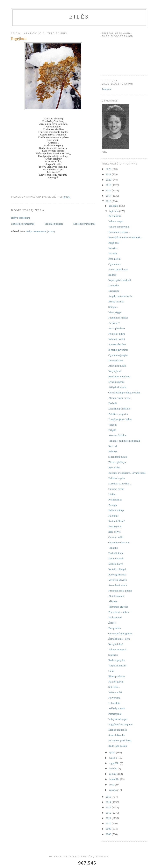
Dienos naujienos (117, 730)
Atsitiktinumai (116, 596)
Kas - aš (113, 446)
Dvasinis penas (116, 382)
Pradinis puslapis (54, 224)
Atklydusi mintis (117, 366)
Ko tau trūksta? (116, 521)
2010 (109, 823)
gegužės (114, 774)
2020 (109, 180)
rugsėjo (113, 758)
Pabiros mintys (116, 510)
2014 (109, 802)
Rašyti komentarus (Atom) (41, 231)
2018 (109, 190)
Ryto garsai (114, 259)
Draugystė (114, 291)
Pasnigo (112, 505)
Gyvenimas (114, 264)
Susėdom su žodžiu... (120, 484)
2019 (109, 185)
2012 (109, 813)
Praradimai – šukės (118, 612)
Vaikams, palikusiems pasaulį (124, 441)
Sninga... (113, 307)
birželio (113, 768)
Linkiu (112, 494)
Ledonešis (114, 285)
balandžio (115, 779)
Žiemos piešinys (117, 462)
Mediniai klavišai (118, 580)
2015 (109, 797)
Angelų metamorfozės (120, 296)
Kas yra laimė (116, 644)
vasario (113, 790)
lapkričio (114, 211)
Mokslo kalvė (116, 564)
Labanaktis (114, 703)
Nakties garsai (116, 682)
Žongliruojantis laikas (120, 419)
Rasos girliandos (117, 575)
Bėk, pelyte (114, 532)
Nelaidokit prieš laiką (120, 740)
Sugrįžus (113, 655)
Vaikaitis (113, 548)
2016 (109, 201)
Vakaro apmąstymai (119, 227)
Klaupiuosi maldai (118, 318)
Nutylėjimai (115, 371)
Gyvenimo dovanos (119, 542)
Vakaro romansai (117, 649)
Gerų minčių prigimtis (120, 633)
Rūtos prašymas (117, 676)
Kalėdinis (113, 516)
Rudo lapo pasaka (118, 746)
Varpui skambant (117, 666)
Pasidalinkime (116, 553)
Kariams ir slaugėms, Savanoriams (127, 473)
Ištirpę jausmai (116, 302)
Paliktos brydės (116, 478)
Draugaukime (116, 360)
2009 (109, 829)
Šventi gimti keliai (118, 269)
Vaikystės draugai (118, 719)
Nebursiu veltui (117, 339)
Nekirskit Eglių (116, 334)
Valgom (112, 425)
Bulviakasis (114, 216)
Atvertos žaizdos (117, 435)
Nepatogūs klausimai (119, 280)
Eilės (79, 17)
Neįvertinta (114, 698)
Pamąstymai (115, 526)
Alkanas (113, 601)
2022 (109, 169)
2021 (109, 174)
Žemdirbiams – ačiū (119, 639)
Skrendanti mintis (118, 457)
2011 (109, 818)
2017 (109, 196)
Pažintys (113, 451)
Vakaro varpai (116, 221)
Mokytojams (115, 617)
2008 (109, 834)
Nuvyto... (113, 248)
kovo (112, 785)
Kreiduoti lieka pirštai (120, 591)
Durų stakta (114, 628)
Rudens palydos (117, 660)
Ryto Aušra (114, 467)
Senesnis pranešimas (84, 224)
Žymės (112, 623)
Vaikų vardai (115, 692)
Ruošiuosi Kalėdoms (119, 376)
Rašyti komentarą (20, 218)
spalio (113, 752)
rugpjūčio (114, 763)
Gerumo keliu (116, 537)
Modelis (113, 253)
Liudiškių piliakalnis (119, 409)
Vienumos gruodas (118, 607)
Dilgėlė (112, 430)
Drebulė (113, 403)
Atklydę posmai (117, 708)
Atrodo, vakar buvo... (120, 398)
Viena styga (114, 312)
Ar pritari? (114, 323)
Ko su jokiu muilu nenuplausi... (125, 237)
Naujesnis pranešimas (23, 224)
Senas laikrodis (116, 735)
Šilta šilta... (114, 687)
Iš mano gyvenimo (118, 350)
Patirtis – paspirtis (118, 414)
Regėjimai (114, 243)
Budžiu (112, 275)
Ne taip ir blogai (117, 569)
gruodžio (114, 206)
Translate (107, 89)
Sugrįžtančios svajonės (120, 724)
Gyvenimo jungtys (118, 355)
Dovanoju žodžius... (119, 232)
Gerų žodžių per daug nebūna (124, 393)
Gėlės (111, 671)
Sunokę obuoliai (117, 344)
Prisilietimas (115, 500)
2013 (109, 807)
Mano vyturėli (116, 558)
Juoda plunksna (117, 328)
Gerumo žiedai (116, 489)
